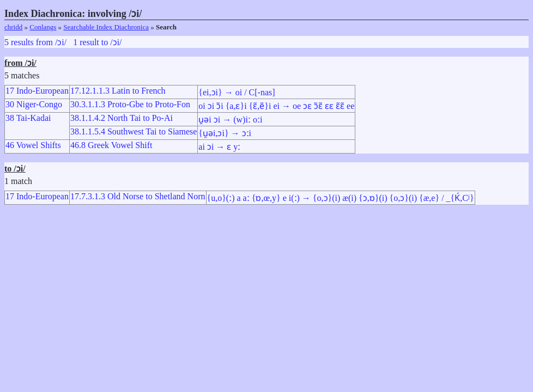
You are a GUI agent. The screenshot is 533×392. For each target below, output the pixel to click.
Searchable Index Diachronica (106, 27)
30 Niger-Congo (34, 104)
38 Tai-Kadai (28, 118)
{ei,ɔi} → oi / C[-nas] (237, 92)
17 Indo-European (37, 91)
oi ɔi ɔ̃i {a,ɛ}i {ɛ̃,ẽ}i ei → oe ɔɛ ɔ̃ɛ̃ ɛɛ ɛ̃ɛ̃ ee (276, 106)
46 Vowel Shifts (33, 145)
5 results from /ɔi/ (35, 42)
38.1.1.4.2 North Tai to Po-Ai (122, 118)
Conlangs (43, 27)
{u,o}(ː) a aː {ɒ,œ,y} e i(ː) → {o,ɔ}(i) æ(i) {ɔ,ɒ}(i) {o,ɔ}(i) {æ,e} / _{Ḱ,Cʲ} (341, 198)
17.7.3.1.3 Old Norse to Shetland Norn (138, 196)
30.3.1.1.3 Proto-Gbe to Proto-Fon (130, 104)
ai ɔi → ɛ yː (219, 147)
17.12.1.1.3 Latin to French (118, 91)
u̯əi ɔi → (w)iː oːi (230, 120)
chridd (13, 27)
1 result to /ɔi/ (97, 42)
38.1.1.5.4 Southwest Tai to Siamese (134, 131)
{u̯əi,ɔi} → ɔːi (225, 133)
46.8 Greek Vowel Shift (111, 145)
